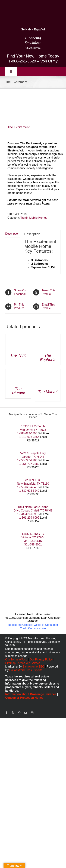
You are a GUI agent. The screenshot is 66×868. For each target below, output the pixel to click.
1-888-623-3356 (27, 433)
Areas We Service (29, 663)
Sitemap (10, 663)
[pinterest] (19, 713)
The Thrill (18, 355)
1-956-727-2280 (29, 464)
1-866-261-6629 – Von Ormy (33, 61)
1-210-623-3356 (29, 437)
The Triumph (18, 391)
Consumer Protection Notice (24, 698)
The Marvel (48, 392)
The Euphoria (48, 357)
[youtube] (26, 713)
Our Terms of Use (16, 659)
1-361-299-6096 (29, 518)
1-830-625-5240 (29, 491)
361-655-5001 (33, 544)
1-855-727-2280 (27, 460)
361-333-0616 (33, 541)
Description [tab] (12, 234)
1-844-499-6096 (27, 514)
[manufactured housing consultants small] (19, 5)
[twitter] (13, 713)
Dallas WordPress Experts (26, 670)
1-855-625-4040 (27, 487)
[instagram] (32, 713)
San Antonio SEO (34, 667)
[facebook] (7, 713)
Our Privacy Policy (41, 659)
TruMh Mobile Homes (34, 218)
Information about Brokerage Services (31, 694)
